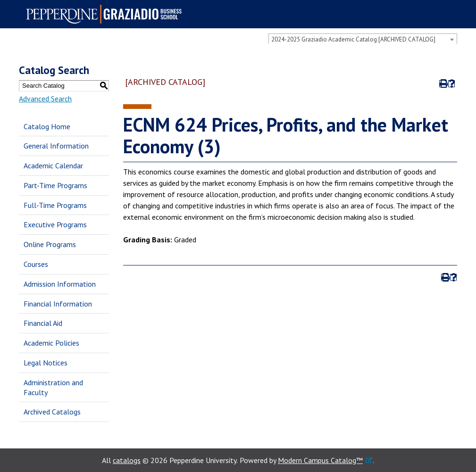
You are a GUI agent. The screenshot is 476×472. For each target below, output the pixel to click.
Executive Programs (55, 224)
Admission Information (60, 284)
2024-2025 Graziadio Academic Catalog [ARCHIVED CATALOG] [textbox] (353, 39)
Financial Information (58, 304)
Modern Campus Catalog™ (320, 460)
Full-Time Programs (55, 205)
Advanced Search (45, 99)
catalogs (127, 460)
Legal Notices (46, 363)
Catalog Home (47, 126)
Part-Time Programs (55, 185)
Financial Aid (43, 323)
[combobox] (363, 39)
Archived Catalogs (52, 412)
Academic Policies (51, 343)
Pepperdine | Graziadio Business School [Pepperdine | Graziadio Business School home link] (107, 14)
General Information (56, 146)
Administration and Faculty (53, 387)
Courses (36, 264)
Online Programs (50, 244)
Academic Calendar (53, 166)
